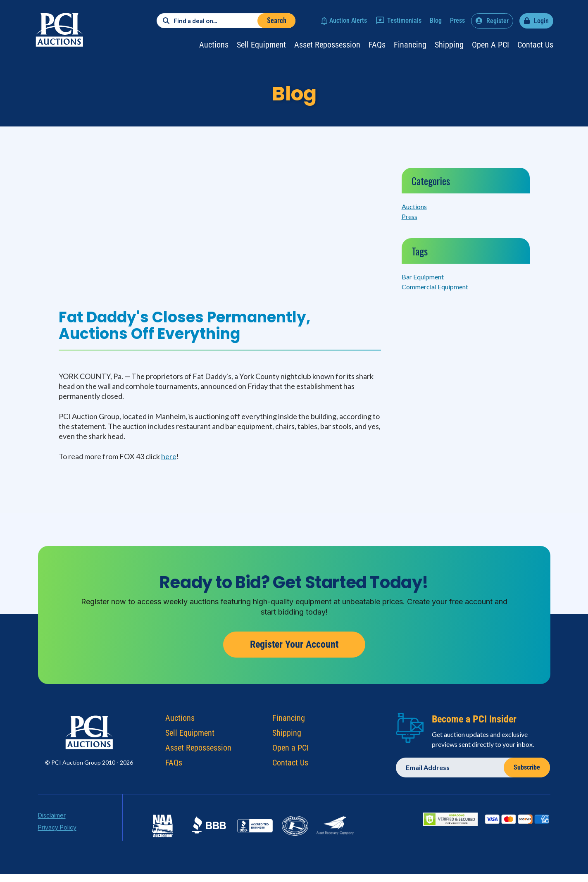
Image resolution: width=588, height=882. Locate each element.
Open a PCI (490, 45)
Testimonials (404, 20)
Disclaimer (52, 816)
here (169, 456)
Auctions (214, 45)
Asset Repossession (327, 45)
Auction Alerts (348, 20)
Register (498, 21)
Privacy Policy (57, 828)
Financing (410, 45)
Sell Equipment (261, 45)
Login (541, 21)
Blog (436, 20)
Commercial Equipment (435, 287)
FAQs (377, 45)
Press (457, 20)
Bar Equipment (423, 277)
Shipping (449, 45)
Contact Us (535, 45)
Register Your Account (294, 646)
